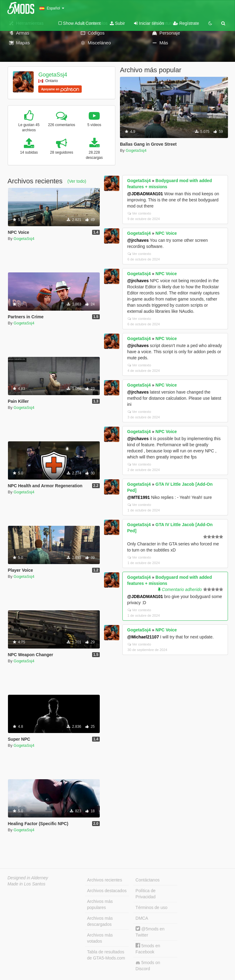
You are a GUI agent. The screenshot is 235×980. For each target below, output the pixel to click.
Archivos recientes (105, 880)
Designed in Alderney (28, 878)
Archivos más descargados (100, 921)
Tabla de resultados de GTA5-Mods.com (106, 955)
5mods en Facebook (148, 949)
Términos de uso (151, 907)
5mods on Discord (148, 966)
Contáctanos (148, 880)
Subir (117, 23)
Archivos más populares (100, 904)
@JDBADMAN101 (145, 194)
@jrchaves (138, 240)
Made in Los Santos (27, 884)
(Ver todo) (77, 181)
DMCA (142, 918)
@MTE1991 (139, 497)
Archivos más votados (100, 938)
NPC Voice (166, 233)
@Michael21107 (143, 637)
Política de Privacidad (145, 894)
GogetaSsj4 (53, 75)
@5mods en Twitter (150, 932)
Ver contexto (139, 213)
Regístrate (186, 23)
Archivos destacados (107, 891)
